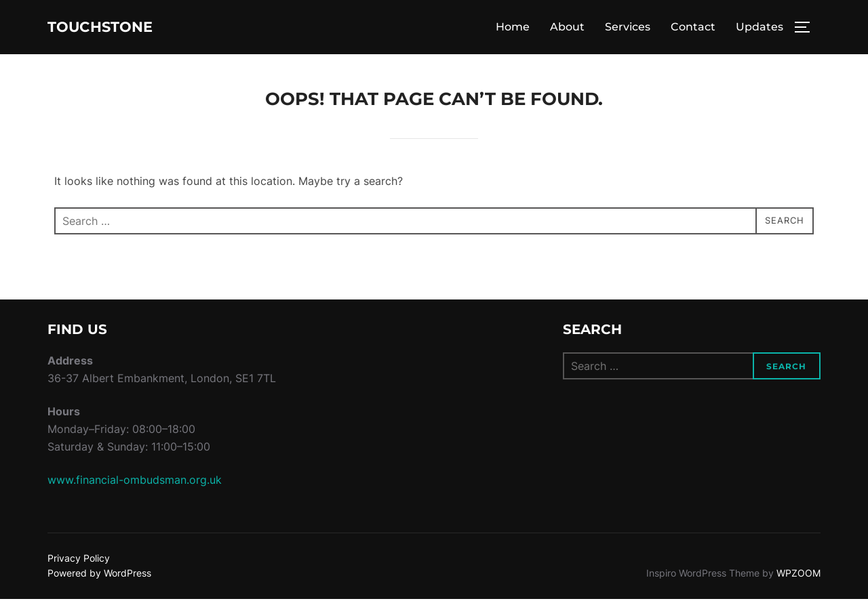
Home (513, 28)
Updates (759, 28)
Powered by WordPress (99, 575)
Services (628, 28)
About (567, 28)
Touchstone (116, 28)
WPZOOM (798, 575)
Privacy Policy (79, 560)
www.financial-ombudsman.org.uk (135, 482)
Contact (693, 28)
